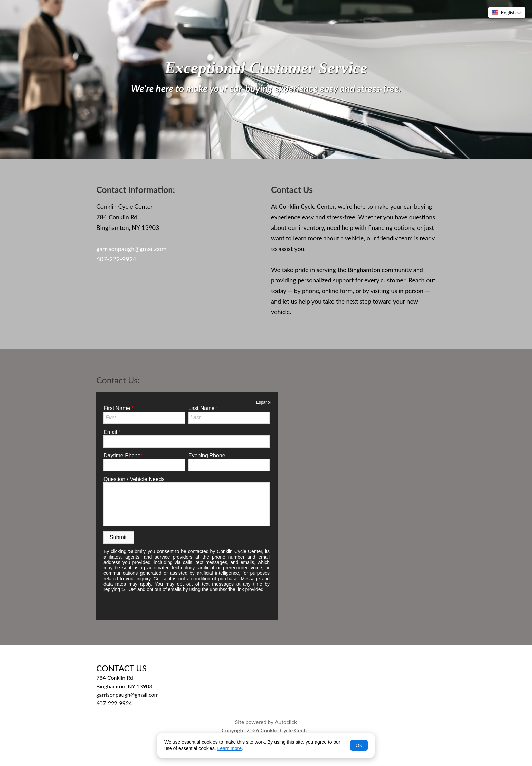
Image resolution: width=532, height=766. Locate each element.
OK (359, 745)
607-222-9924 (116, 259)
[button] (507, 13)
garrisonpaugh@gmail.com (131, 249)
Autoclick (286, 722)
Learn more (229, 748)
